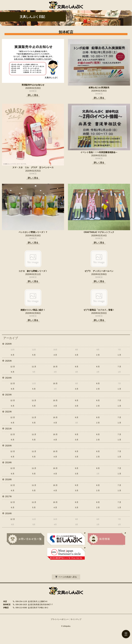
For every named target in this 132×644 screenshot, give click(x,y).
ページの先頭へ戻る (68, 577)
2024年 (9, 378)
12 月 (13, 367)
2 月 (98, 355)
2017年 (9, 496)
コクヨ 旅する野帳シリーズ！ (33, 271)
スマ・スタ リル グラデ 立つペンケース (33, 167)
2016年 (9, 513)
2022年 (9, 412)
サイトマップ (76, 619)
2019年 (9, 463)
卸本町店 (33, 91)
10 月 (55, 367)
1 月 (119, 355)
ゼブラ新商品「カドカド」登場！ (99, 310)
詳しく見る (33, 95)
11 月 (34, 367)
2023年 (9, 395)
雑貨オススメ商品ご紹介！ (33, 310)
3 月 (77, 355)
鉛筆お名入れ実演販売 (99, 88)
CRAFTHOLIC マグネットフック (99, 232)
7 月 (119, 367)
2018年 (9, 479)
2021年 (9, 429)
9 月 (77, 367)
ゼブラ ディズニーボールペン (99, 271)
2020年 (9, 446)
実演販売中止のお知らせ (33, 85)
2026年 (9, 344)
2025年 (9, 361)
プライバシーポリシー (60, 619)
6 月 (13, 355)
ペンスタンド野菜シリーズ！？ (33, 232)
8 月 (98, 367)
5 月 (34, 355)
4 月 (55, 355)
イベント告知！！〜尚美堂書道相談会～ (99, 152)
